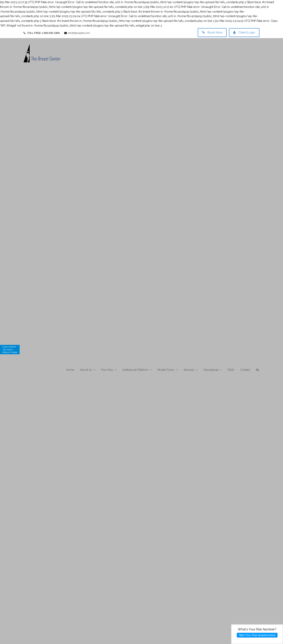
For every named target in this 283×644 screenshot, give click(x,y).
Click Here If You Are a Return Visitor (10, 350)
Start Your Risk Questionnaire (257, 635)
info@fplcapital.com (79, 33)
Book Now (212, 32)
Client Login (244, 32)
